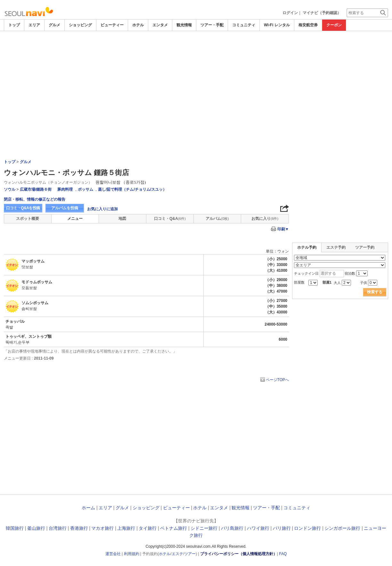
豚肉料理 (65, 189)
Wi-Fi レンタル (277, 25)
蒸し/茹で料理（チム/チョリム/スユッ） (132, 189)
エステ (177, 554)
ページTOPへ (277, 380)
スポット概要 (28, 219)
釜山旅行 (36, 528)
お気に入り (265, 219)
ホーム (88, 508)
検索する (375, 292)
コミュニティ (244, 25)
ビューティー (112, 25)
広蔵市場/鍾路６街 (36, 189)
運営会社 (113, 554)
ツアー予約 (365, 247)
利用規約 (132, 554)
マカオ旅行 (102, 528)
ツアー (190, 554)
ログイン (290, 13)
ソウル (10, 189)
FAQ (283, 554)
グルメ (54, 25)
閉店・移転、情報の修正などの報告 (35, 199)
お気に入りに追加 (102, 209)
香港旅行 (79, 528)
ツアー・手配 (212, 25)
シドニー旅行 (204, 528)
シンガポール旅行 (342, 528)
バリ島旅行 (232, 528)
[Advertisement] (196, 79)
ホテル (138, 25)
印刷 (283, 229)
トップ (14, 25)
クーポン (334, 25)
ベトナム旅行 (174, 528)
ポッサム (86, 189)
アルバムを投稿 (65, 208)
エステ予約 (336, 247)
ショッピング (80, 25)
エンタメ (160, 25)
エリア (34, 25)
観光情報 (184, 25)
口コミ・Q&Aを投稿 (23, 208)
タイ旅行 (148, 528)
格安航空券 (308, 25)
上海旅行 (126, 528)
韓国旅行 (15, 528)
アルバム (217, 219)
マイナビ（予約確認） (322, 13)
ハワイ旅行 (258, 528)
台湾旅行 (58, 528)
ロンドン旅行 (307, 528)
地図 (122, 219)
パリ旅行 (282, 528)
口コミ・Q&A (170, 219)
